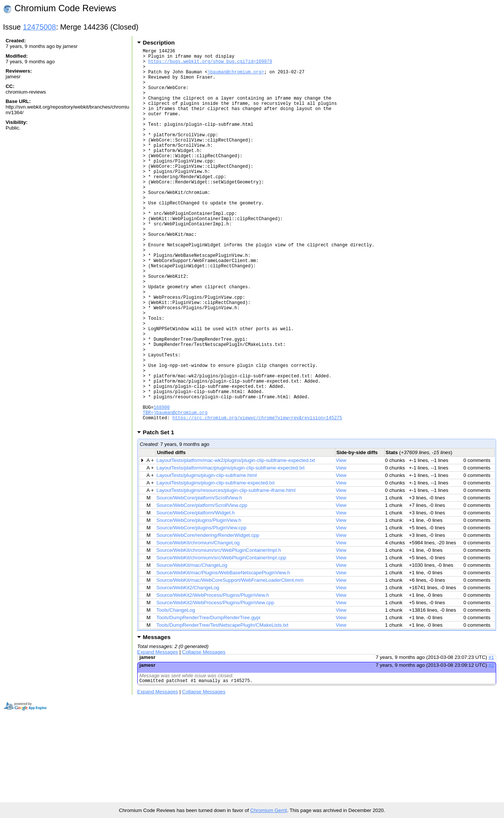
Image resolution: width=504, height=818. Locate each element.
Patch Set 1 (161, 513)
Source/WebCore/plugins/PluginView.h (199, 601)
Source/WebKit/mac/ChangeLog (192, 646)
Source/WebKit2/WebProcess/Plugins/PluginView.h (213, 676)
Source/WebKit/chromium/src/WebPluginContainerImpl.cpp (221, 638)
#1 (491, 738)
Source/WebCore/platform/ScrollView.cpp (202, 586)
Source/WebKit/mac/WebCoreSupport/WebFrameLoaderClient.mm (230, 661)
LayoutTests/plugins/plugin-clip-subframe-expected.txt (216, 564)
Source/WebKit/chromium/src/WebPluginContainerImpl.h (219, 631)
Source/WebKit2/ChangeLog (188, 668)
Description (159, 42)
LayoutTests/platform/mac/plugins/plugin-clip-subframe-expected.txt (230, 549)
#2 (491, 746)
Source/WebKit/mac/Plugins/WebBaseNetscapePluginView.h (223, 653)
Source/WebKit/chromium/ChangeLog (198, 624)
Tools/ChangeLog (176, 691)
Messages (157, 718)
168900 (161, 485)
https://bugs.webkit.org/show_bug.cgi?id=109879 (210, 65)
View (341, 541)
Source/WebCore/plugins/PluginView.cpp (201, 609)
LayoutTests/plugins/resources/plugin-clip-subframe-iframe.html (226, 571)
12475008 (39, 27)
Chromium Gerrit (269, 810)
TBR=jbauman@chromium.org (175, 491)
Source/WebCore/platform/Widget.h (196, 594)
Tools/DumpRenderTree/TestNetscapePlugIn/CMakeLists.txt (222, 706)
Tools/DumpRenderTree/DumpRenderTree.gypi (208, 698)
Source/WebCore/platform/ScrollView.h (199, 579)
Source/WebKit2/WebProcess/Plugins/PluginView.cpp (215, 683)
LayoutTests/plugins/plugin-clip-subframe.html (207, 556)
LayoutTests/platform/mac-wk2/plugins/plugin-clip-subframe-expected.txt (236, 541)
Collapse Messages (204, 733)
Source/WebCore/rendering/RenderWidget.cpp (208, 616)
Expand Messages (158, 733)
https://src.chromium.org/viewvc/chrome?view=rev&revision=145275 (257, 497)
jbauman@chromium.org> (236, 77)
